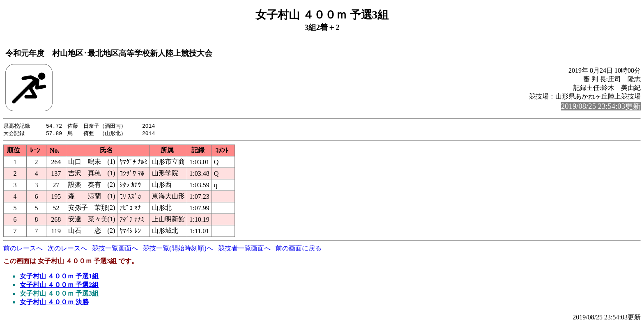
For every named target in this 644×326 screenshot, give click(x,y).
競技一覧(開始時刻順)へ (178, 249)
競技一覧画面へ (115, 249)
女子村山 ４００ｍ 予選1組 (59, 277)
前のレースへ (23, 249)
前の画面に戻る (299, 249)
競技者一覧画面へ (244, 249)
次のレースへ (67, 249)
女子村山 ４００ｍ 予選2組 (59, 286)
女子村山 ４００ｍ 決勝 (54, 303)
